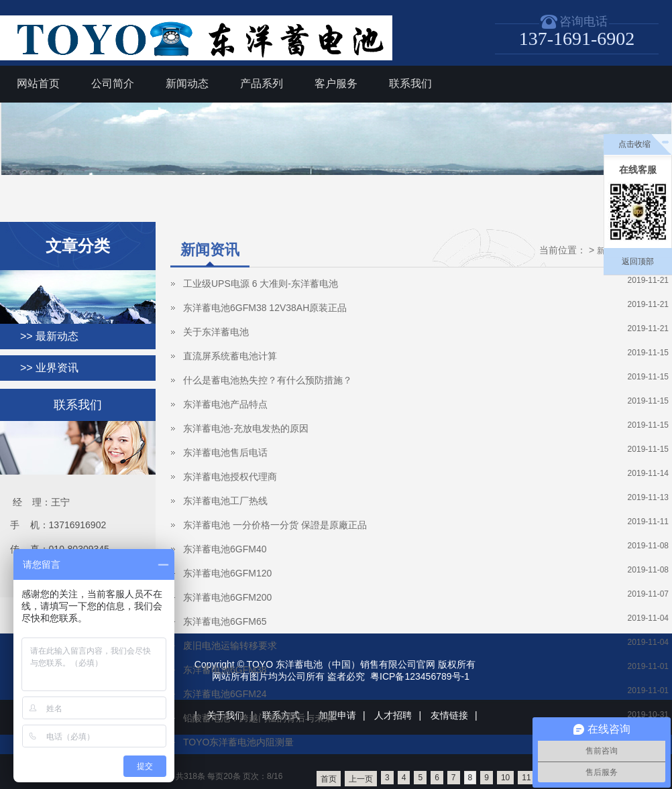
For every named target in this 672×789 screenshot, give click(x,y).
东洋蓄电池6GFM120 (227, 573)
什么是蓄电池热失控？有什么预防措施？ (268, 380)
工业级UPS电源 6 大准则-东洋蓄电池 (261, 284)
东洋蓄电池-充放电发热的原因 (246, 428)
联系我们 (410, 83)
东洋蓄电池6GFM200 (227, 597)
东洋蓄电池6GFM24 (225, 694)
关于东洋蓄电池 (216, 332)
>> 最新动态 (49, 336)
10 (505, 778)
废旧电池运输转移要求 (230, 646)
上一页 (361, 779)
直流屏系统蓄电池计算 (230, 356)
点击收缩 (634, 144)
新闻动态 (187, 83)
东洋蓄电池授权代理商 (230, 477)
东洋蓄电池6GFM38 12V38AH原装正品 (265, 308)
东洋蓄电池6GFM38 (225, 670)
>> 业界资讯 (49, 368)
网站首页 (38, 83)
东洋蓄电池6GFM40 (225, 549)
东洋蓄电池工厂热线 (225, 501)
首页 (329, 779)
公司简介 (113, 83)
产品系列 (262, 83)
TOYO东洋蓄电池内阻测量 (238, 742)
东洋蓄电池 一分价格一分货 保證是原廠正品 (275, 525)
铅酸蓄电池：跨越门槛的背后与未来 (258, 718)
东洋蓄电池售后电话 (225, 452)
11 (526, 778)
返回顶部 (638, 261)
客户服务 (336, 83)
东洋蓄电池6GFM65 (225, 621)
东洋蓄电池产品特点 (225, 404)
